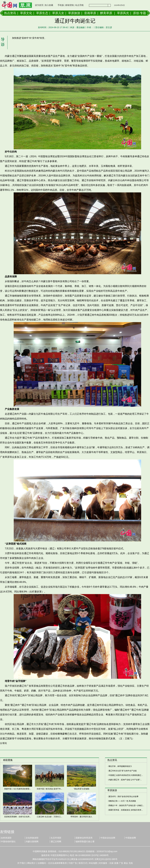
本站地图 (93, 863)
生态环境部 (56, 838)
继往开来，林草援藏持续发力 (120, 766)
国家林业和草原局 (84, 838)
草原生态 (42, 13)
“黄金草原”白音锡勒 (81, 789)
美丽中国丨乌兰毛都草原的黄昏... (18, 789)
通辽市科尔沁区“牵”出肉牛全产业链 (123, 771)
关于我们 (21, 863)
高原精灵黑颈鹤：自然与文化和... (18, 817)
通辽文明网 (56, 842)
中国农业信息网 (108, 838)
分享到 (3, 743)
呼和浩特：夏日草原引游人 (81, 817)
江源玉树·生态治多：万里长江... (49, 817)
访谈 (111, 863)
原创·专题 (139, 13)
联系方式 (83, 863)
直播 (116, 863)
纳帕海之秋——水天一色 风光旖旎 (122, 801)
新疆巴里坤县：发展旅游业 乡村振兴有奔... (126, 810)
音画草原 (90, 13)
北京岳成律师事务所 (57, 863)
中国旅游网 (131, 838)
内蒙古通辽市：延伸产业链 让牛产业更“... (125, 780)
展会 (126, 863)
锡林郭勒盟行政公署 (85, 842)
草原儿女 (58, 13)
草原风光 (123, 13)
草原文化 (26, 13)
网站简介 (31, 863)
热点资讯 (10, 13)
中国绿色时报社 (8, 842)
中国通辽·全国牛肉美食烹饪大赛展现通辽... (126, 775)
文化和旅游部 (32, 838)
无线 (131, 863)
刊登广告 (73, 863)
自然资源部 (6, 838)
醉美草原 (106, 13)
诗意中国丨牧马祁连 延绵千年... (49, 789)
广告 (121, 863)
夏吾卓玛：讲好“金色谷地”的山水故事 (123, 796)
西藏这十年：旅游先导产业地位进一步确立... (126, 805)
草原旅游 (74, 13)
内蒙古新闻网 (32, 842)
